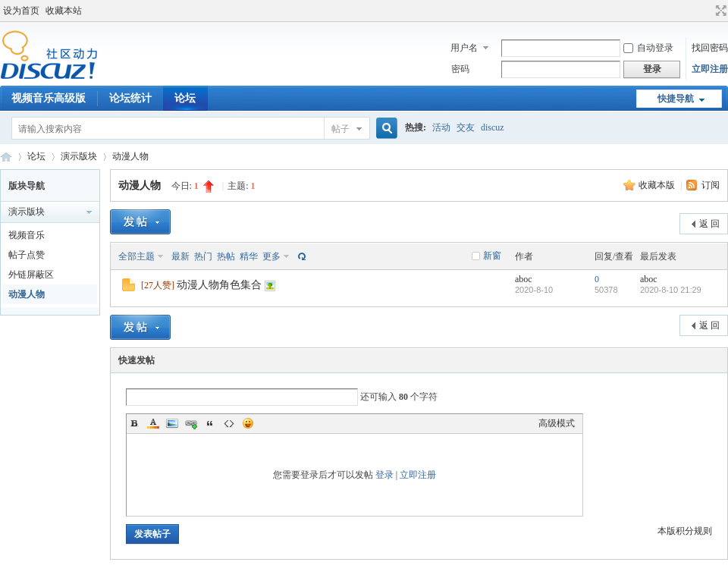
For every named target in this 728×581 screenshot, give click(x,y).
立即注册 (710, 69)
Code (229, 423)
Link (191, 423)
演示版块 (79, 156)
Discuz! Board (6, 157)
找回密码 (710, 48)
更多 (271, 256)
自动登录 (648, 48)
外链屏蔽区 (31, 275)
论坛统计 (130, 98)
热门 (203, 256)
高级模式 (557, 423)
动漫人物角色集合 (219, 285)
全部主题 (136, 256)
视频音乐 (27, 235)
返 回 (709, 224)
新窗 (492, 256)
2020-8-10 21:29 (671, 290)
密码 (460, 69)
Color (153, 423)
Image (172, 423)
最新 (180, 256)
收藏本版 (658, 185)
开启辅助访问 (707, 11)
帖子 (340, 129)
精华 (249, 256)
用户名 (464, 48)
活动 (441, 127)
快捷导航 (676, 99)
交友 (466, 127)
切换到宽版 (719, 11)
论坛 (185, 98)
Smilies (248, 423)
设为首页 (21, 11)
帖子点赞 (27, 255)
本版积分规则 (685, 531)
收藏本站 (64, 11)
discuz (493, 127)
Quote (210, 423)
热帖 (226, 256)
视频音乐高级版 (49, 98)
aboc (524, 279)
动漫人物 (130, 156)
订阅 (711, 185)
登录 (384, 475)
